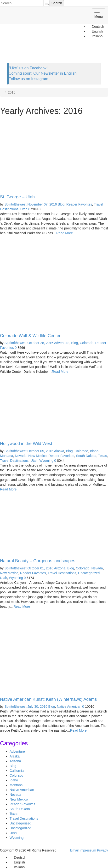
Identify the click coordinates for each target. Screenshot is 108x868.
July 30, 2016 (37, 707)
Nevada (21, 456)
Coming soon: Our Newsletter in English (43, 73)
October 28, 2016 (40, 343)
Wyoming (46, 461)
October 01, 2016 (40, 568)
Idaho (94, 451)
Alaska (59, 451)
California (17, 771)
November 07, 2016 (42, 204)
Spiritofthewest (16, 204)
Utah (24, 209)
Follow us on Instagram (28, 79)
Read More (65, 233)
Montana (6, 456)
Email (74, 850)
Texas (103, 456)
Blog (61, 204)
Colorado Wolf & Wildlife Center (30, 336)
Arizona (60, 568)
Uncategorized (89, 573)
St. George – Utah (17, 197)
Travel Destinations (14, 461)
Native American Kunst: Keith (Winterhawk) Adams (48, 699)
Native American (69, 707)
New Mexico (37, 456)
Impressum (88, 850)
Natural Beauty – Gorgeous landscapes (38, 561)
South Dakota (86, 456)
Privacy (102, 850)
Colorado (87, 343)
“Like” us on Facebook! (28, 68)
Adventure (62, 343)
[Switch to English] (17, 862)
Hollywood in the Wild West (26, 444)
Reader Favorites (79, 204)
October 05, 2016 (40, 451)
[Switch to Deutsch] (96, 27)
